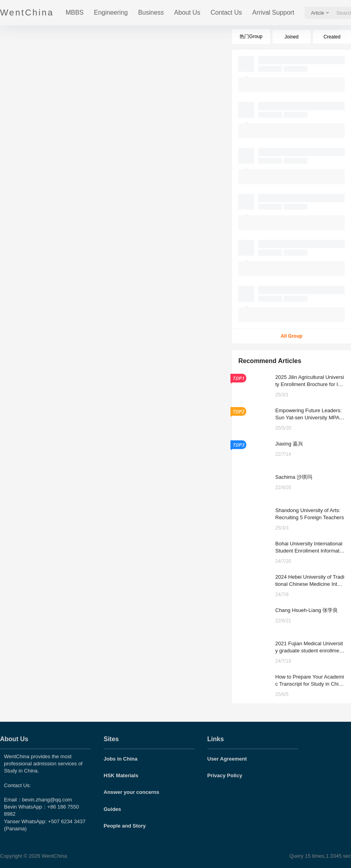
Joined (291, 37)
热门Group (251, 36)
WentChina (54, 856)
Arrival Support (273, 12)
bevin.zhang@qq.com (47, 800)
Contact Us (226, 12)
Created (332, 37)
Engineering (111, 12)
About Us (187, 12)
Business (151, 12)
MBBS (74, 12)
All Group (292, 336)
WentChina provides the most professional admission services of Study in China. (43, 764)
